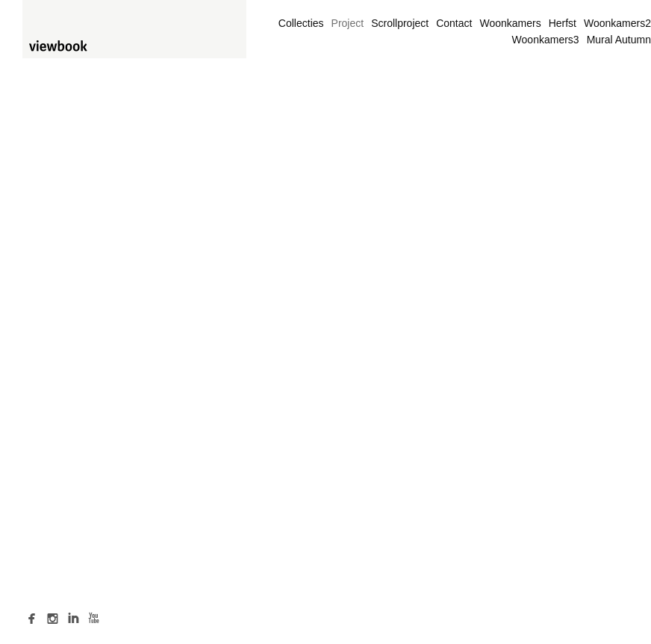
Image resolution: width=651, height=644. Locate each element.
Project (348, 23)
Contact (454, 23)
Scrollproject (400, 23)
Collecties (301, 23)
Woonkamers (510, 23)
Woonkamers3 (546, 40)
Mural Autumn (619, 40)
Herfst (563, 23)
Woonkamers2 (617, 23)
